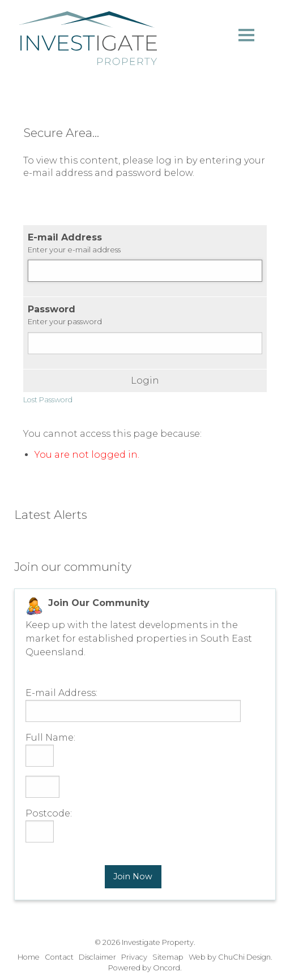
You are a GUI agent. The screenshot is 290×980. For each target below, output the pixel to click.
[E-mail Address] (145, 271)
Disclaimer (97, 957)
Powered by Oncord (144, 968)
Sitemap (168, 957)
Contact (59, 957)
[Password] (145, 343)
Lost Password (48, 400)
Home (29, 957)
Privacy (134, 957)
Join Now (133, 876)
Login (145, 381)
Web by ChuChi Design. (231, 957)
